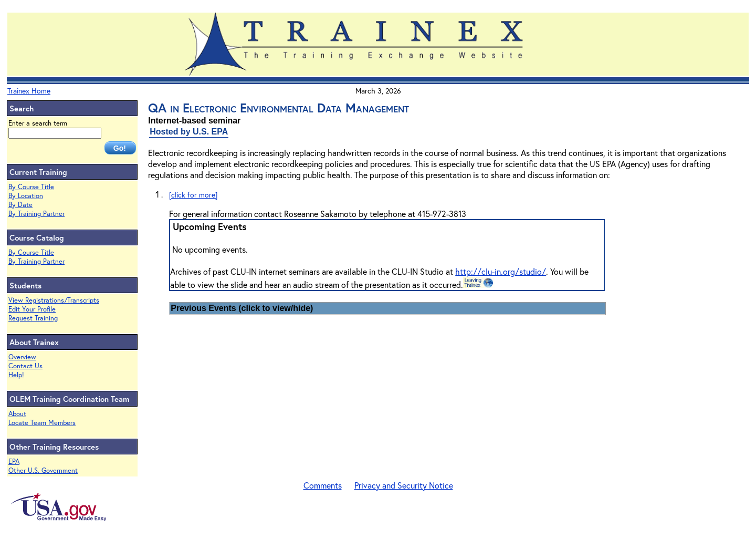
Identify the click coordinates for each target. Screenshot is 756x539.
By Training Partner (36, 214)
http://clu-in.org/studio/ (501, 271)
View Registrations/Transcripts (54, 300)
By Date (20, 205)
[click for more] (193, 195)
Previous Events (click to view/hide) (242, 308)
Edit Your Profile (32, 309)
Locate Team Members (42, 423)
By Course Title (31, 187)
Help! (16, 375)
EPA (14, 462)
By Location (26, 196)
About (17, 414)
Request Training (33, 318)
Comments (323, 485)
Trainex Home (29, 91)
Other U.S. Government (43, 470)
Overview (22, 357)
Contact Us (25, 366)
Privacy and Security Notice (404, 485)
